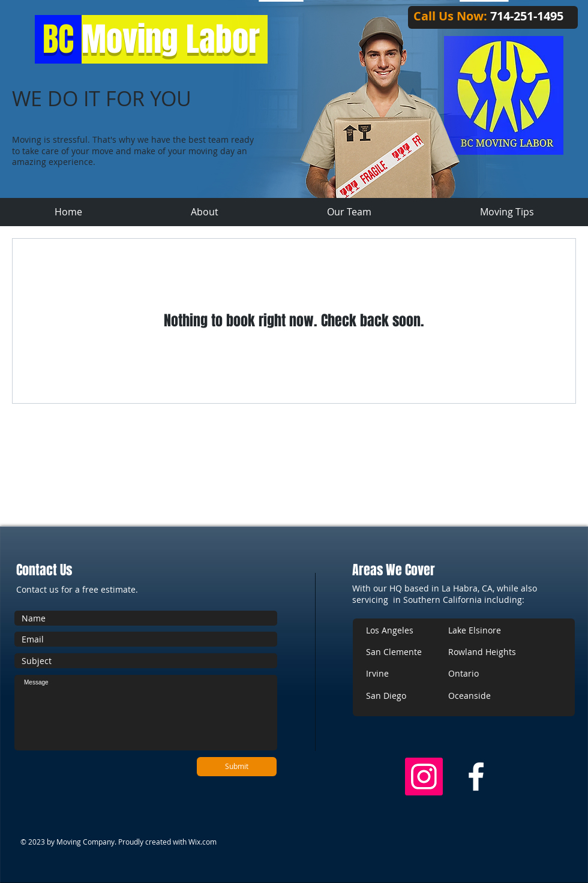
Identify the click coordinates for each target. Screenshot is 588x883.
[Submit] (237, 767)
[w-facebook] (476, 777)
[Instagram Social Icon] (424, 777)
